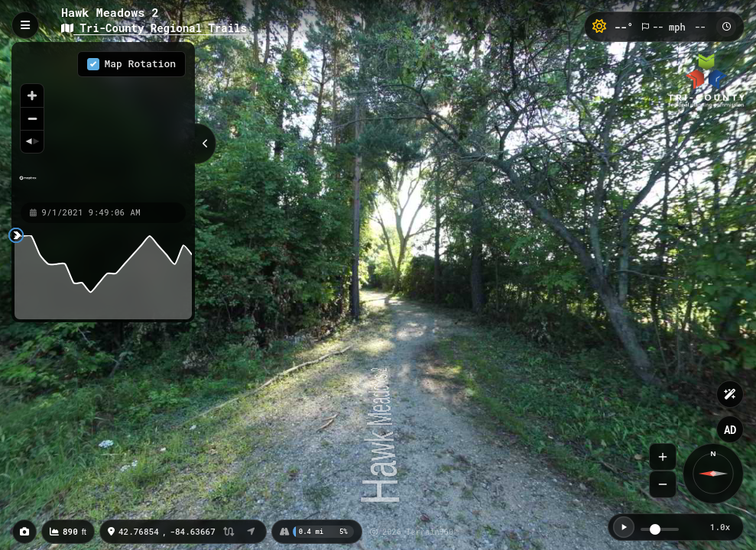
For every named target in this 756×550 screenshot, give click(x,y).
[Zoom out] (32, 118)
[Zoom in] (32, 95)
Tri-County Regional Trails (154, 28)
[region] (103, 121)
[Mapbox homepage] (28, 184)
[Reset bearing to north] (32, 141)
